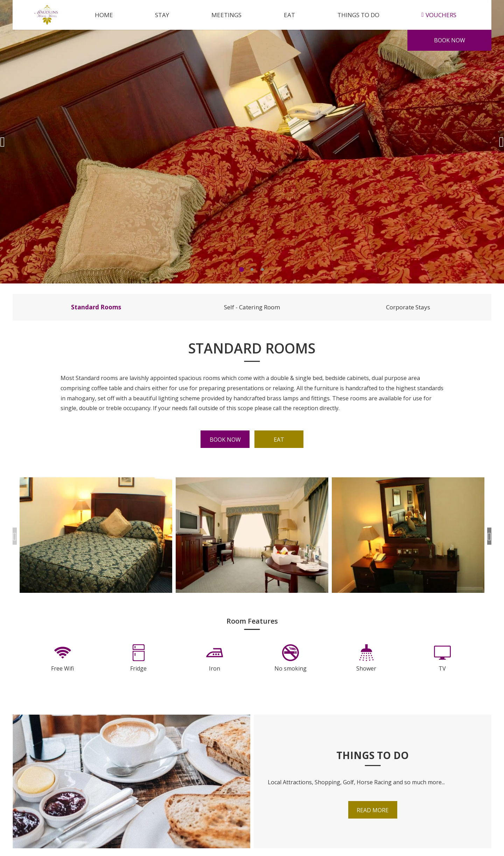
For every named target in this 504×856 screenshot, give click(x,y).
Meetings (226, 15)
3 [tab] (262, 269)
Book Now (225, 440)
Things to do (358, 15)
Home (104, 15)
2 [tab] (252, 269)
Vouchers (439, 15)
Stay (162, 15)
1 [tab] (241, 269)
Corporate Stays (408, 307)
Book (450, 40)
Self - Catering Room (252, 307)
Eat (289, 15)
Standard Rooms (96, 307)
